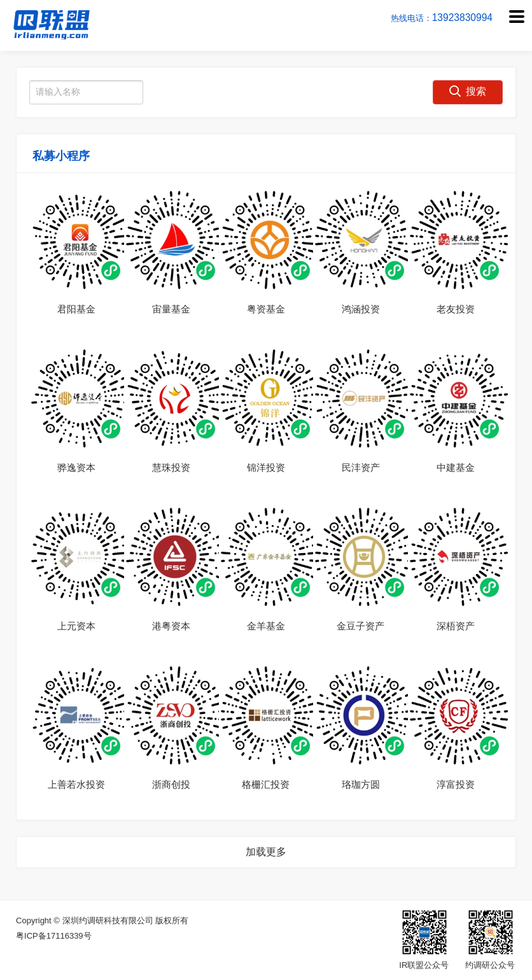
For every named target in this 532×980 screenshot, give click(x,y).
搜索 (468, 91)
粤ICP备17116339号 (54, 936)
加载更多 (266, 852)
